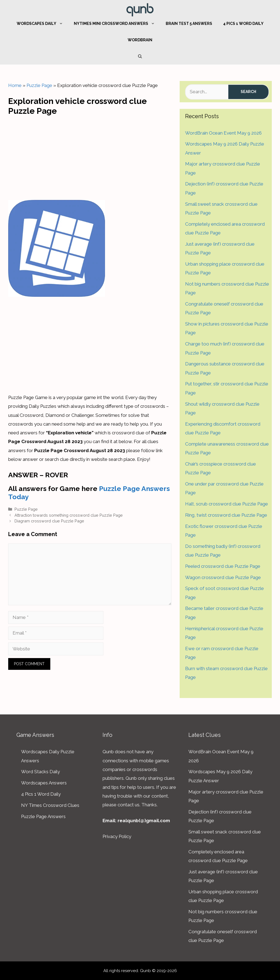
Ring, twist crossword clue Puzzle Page (226, 515)
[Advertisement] (90, 156)
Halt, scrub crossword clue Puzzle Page (227, 504)
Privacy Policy (117, 836)
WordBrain (140, 40)
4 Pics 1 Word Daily (243, 24)
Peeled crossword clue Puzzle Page (223, 566)
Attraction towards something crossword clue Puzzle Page (69, 515)
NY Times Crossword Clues (50, 805)
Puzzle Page (39, 85)
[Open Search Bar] (140, 56)
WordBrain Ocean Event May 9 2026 (223, 133)
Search (248, 92)
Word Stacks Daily (40, 772)
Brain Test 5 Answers (189, 24)
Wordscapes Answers (44, 783)
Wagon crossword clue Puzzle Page (223, 577)
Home (15, 85)
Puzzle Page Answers (43, 816)
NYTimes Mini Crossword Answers (117, 24)
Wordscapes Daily (43, 24)
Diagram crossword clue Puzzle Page (49, 521)
